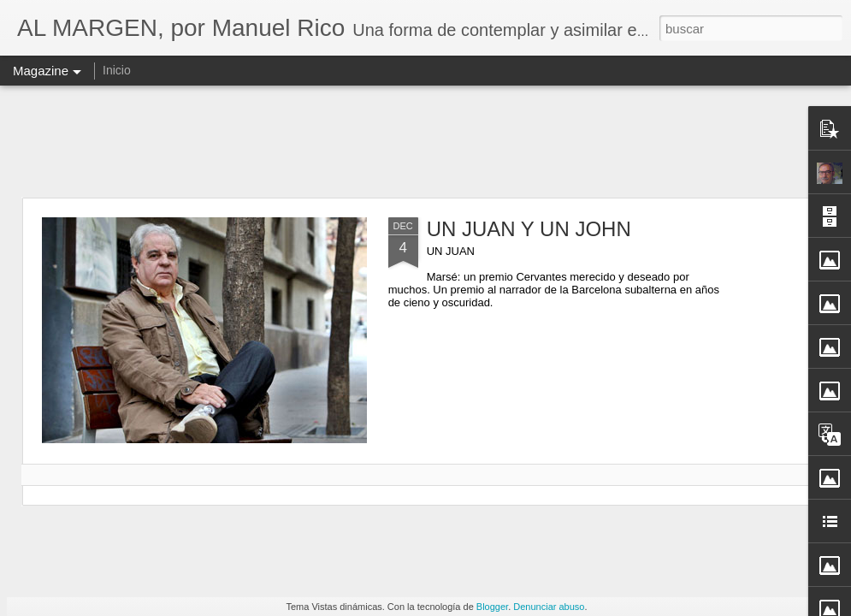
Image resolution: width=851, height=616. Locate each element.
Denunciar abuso (549, 607)
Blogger (492, 607)
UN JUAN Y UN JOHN (529, 229)
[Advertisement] (426, 141)
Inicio (117, 70)
